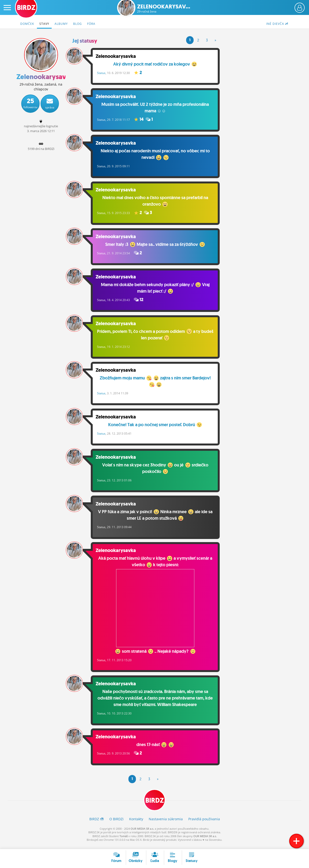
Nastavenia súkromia (166, 824)
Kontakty (136, 824)
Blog (77, 24)
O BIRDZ (116, 824)
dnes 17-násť (157, 748)
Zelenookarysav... (164, 9)
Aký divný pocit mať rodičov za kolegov (157, 64)
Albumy (61, 24)
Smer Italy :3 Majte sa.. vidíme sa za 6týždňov (157, 246)
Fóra (91, 24)
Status (105, 73)
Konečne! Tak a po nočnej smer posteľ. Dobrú (157, 429)
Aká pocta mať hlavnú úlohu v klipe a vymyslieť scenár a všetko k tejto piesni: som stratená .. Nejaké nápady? (157, 609)
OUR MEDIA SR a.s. (142, 833)
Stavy (44, 24)
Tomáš (124, 841)
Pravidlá (204, 824)
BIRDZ (155, 805)
